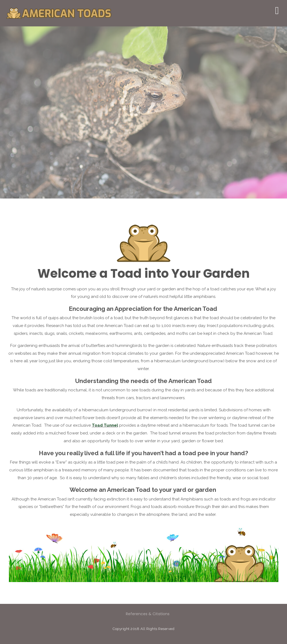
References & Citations (148, 614)
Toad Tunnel (105, 425)
